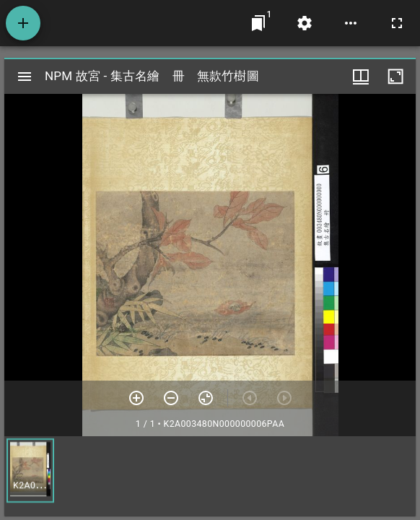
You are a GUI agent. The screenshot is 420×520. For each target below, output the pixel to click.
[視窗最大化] (395, 77)
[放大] (136, 398)
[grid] (210, 476)
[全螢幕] (397, 23)
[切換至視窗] (258, 23)
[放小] (171, 398)
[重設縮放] (206, 398)
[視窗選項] (361, 77)
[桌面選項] (351, 23)
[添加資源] (23, 23)
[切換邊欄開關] (25, 77)
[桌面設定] (305, 23)
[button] (30, 471)
